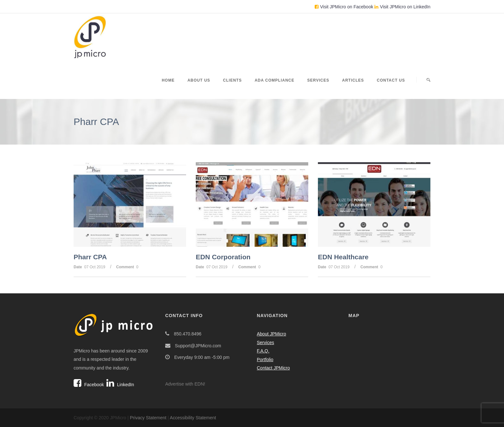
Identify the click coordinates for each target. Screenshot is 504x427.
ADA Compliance (274, 80)
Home (168, 80)
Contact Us (391, 80)
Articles (353, 80)
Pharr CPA (90, 257)
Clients (232, 80)
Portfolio (265, 360)
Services (318, 80)
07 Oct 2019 (95, 267)
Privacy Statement (148, 418)
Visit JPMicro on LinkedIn (402, 7)
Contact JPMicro (273, 368)
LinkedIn (120, 385)
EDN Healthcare (343, 257)
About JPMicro (271, 334)
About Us (199, 80)
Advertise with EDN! (185, 384)
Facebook (89, 385)
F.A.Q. (263, 351)
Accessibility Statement (193, 418)
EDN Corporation (223, 257)
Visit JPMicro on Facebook (344, 7)
